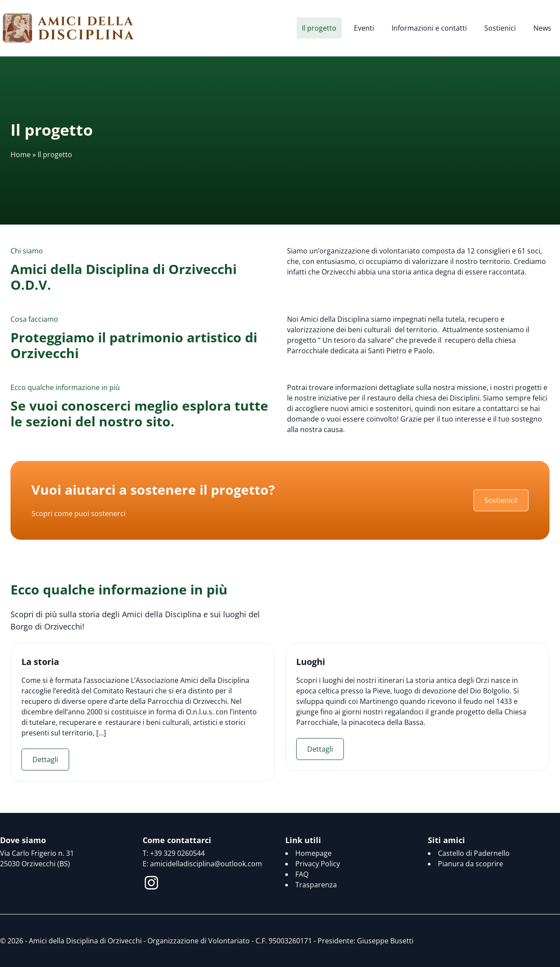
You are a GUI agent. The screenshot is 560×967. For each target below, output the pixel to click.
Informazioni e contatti (429, 28)
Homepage (313, 853)
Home (21, 155)
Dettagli (45, 760)
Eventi (364, 28)
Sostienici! (501, 500)
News (542, 28)
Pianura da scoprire (471, 864)
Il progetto (319, 28)
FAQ (302, 874)
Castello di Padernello (474, 853)
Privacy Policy (318, 864)
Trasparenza (316, 885)
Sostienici (500, 28)
